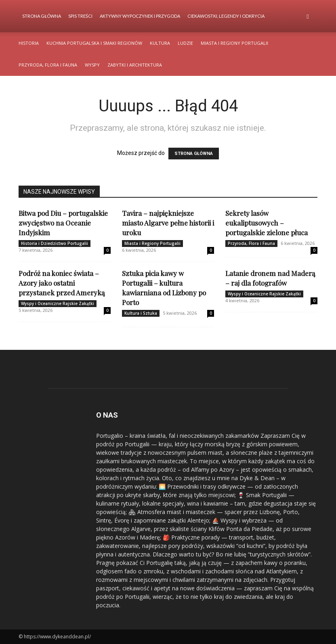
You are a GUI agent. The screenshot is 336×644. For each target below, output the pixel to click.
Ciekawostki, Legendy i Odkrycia (226, 16)
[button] (308, 16)
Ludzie (185, 43)
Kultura (160, 43)
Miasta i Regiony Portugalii (234, 43)
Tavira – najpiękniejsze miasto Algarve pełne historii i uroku (168, 223)
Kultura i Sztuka (141, 313)
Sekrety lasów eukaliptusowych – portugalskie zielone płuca (267, 223)
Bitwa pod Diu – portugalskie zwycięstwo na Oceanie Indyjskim (63, 223)
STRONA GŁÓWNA (194, 154)
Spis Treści (80, 16)
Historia (29, 43)
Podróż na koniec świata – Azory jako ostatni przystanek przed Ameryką (62, 283)
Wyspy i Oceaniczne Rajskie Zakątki (58, 303)
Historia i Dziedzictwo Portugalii (55, 243)
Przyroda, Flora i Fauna (48, 65)
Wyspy (92, 65)
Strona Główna (42, 16)
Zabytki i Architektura (135, 65)
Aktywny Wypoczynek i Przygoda (140, 16)
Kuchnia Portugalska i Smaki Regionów (94, 43)
